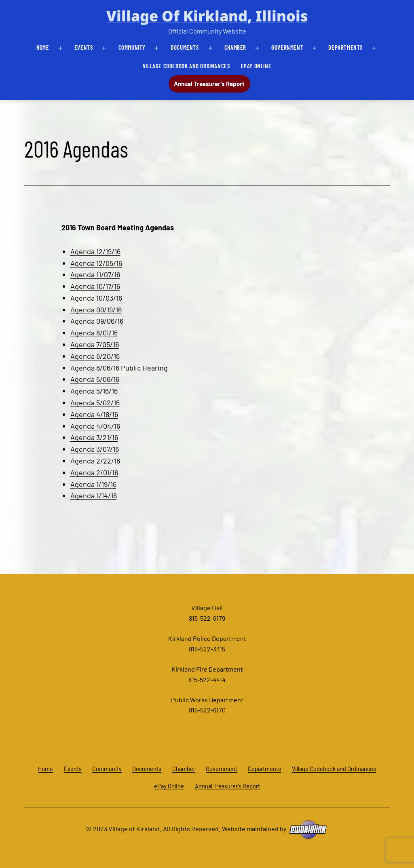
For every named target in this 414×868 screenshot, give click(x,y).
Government (287, 47)
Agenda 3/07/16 (95, 449)
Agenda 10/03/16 (96, 298)
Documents (185, 47)
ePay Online (256, 66)
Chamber (235, 47)
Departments (346, 47)
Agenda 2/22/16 (95, 461)
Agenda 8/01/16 (94, 333)
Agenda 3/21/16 (94, 437)
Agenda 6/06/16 (95, 379)
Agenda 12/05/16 (96, 263)
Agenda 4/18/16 (94, 414)
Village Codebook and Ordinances (187, 66)
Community (132, 47)
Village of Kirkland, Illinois (207, 16)
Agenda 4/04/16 (95, 426)
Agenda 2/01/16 (94, 472)
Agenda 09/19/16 (96, 310)
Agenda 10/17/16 (95, 286)
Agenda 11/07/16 (95, 274)
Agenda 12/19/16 (95, 251)
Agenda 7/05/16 (95, 344)
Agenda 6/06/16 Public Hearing (119, 368)
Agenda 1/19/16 (93, 484)
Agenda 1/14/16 (94, 495)
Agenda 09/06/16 (97, 321)
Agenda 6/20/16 (95, 356)
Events (84, 47)
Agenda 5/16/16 (94, 391)
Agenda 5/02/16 (95, 402)
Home (43, 47)
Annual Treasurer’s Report (209, 84)
